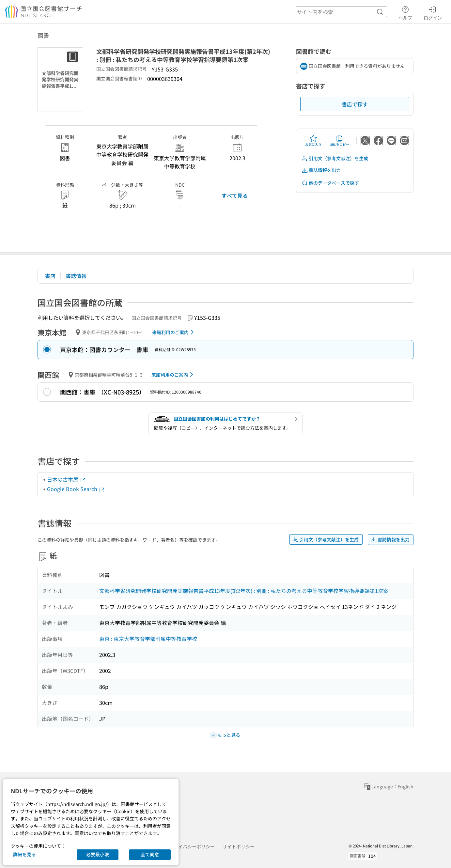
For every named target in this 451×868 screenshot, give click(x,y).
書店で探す (355, 104)
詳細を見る (24, 854)
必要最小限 (98, 854)
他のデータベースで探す (330, 183)
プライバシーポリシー (192, 846)
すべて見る (235, 195)
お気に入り (313, 141)
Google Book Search (76, 489)
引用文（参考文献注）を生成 (335, 158)
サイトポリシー (239, 846)
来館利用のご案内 (174, 332)
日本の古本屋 (67, 479)
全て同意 (150, 854)
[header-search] (341, 12)
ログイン (433, 12)
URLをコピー (339, 141)
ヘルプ (405, 12)
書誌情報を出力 (321, 170)
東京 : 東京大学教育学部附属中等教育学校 (148, 639)
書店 (50, 276)
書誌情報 (76, 276)
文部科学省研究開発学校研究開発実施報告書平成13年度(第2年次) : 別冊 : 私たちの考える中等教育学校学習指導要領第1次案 (244, 591)
